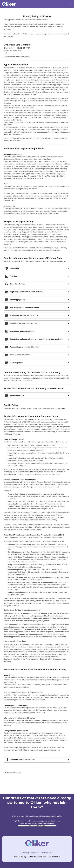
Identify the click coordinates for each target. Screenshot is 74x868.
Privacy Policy (20, 857)
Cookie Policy (60, 408)
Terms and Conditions (37, 857)
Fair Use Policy (54, 857)
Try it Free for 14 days (37, 826)
